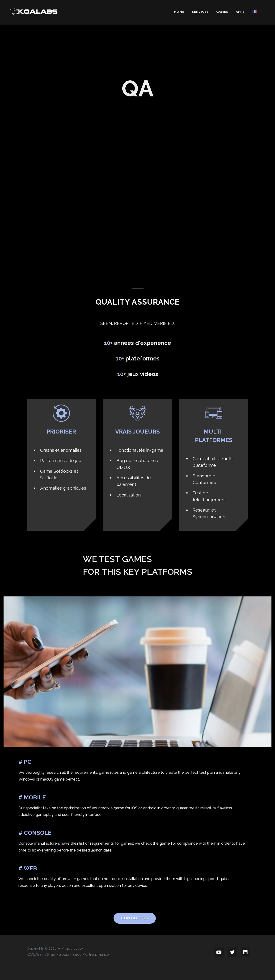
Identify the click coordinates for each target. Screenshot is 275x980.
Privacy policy (72, 948)
